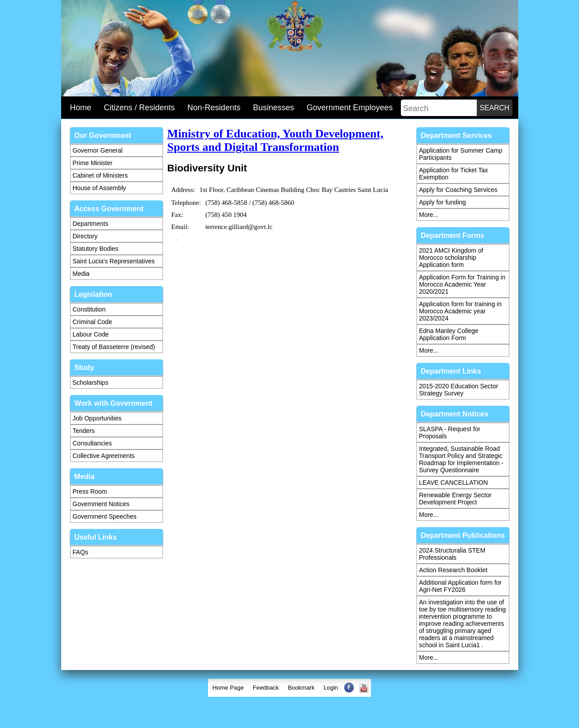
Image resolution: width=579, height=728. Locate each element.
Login (331, 688)
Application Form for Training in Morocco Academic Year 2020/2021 (462, 284)
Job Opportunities (97, 418)
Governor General (98, 150)
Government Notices (101, 504)
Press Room (90, 491)
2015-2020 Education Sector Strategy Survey (459, 390)
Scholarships (91, 383)
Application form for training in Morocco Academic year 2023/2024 (460, 311)
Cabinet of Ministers (100, 175)
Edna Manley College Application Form (449, 334)
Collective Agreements (104, 456)
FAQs (81, 552)
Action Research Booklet (453, 570)
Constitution (89, 309)
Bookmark (301, 688)
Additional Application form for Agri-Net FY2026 (460, 586)
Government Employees (350, 108)
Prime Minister (93, 163)
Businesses (274, 108)
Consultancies (92, 443)
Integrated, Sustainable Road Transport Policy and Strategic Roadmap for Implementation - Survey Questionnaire (461, 459)
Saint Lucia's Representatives (114, 261)
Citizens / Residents (140, 108)
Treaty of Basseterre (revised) (114, 347)
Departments (91, 224)
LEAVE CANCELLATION (454, 483)
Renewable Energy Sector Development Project (456, 499)
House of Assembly (100, 188)
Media (81, 274)
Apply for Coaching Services (458, 190)
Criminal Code (93, 322)
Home (81, 108)
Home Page (228, 688)
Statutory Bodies (96, 249)
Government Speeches (105, 516)
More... (429, 215)
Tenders (84, 431)
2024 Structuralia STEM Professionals (452, 554)
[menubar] (290, 688)
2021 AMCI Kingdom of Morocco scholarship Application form (451, 258)
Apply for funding (443, 202)
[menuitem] (228, 688)
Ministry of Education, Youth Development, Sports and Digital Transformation (275, 140)
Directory (85, 236)
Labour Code (91, 334)
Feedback (266, 688)
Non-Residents (214, 108)
